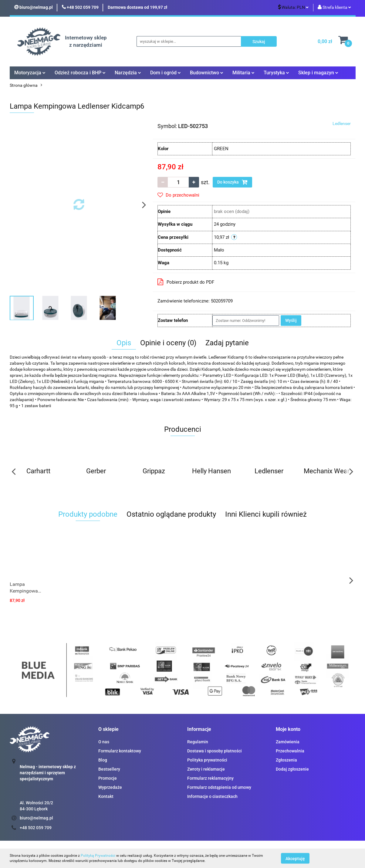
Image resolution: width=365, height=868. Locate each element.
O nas (104, 742)
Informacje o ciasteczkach (212, 796)
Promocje (108, 778)
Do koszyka (232, 182)
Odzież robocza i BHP (80, 73)
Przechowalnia (290, 751)
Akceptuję (295, 858)
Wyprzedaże (110, 787)
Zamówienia (288, 742)
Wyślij (291, 320)
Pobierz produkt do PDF (186, 282)
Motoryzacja (30, 73)
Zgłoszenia (286, 760)
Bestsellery (109, 769)
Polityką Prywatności (98, 856)
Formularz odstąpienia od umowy (219, 787)
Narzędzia (128, 73)
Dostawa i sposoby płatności (215, 751)
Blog (103, 760)
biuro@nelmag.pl (36, 818)
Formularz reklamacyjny (210, 778)
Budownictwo (207, 73)
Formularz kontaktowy (120, 751)
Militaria (243, 73)
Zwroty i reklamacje (206, 769)
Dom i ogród (166, 73)
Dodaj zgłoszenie (292, 769)
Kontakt (106, 796)
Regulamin (198, 742)
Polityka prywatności (207, 760)
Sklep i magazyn (318, 73)
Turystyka (276, 73)
